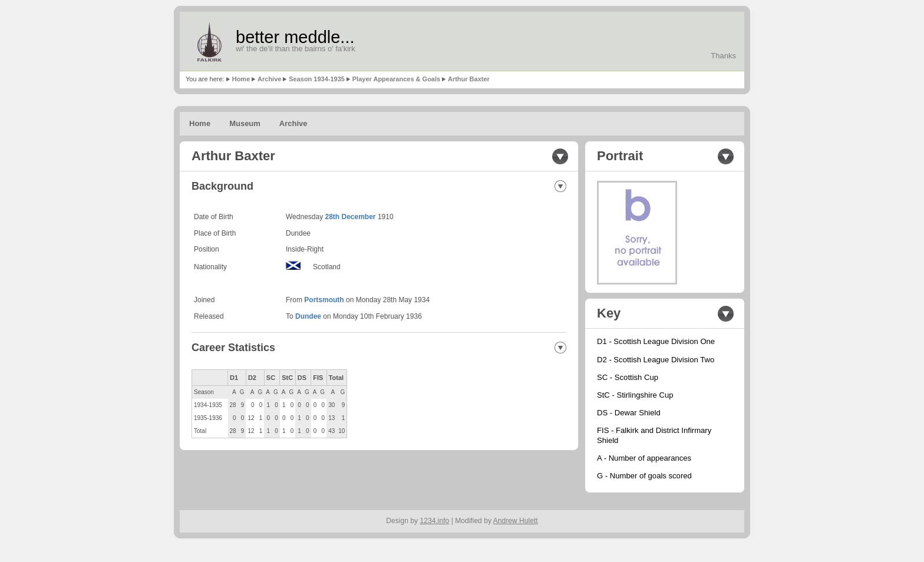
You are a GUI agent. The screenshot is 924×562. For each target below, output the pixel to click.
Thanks (723, 56)
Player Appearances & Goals (396, 79)
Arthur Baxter (469, 79)
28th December (351, 217)
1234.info (435, 521)
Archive (269, 79)
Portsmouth (324, 300)
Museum (245, 123)
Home (241, 79)
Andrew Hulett (516, 521)
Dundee (308, 316)
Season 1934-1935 (317, 79)
